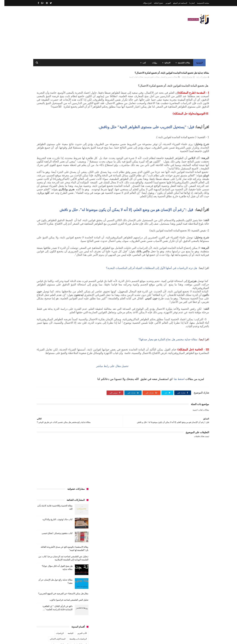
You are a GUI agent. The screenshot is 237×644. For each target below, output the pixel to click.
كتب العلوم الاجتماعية (74, 296)
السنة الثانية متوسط (56, 234)
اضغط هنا (174, 451)
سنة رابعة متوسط (43, 262)
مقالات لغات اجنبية (132, 79)
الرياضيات (55, 217)
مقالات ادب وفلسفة (75, 313)
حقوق (80, 262)
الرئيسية (198, 63)
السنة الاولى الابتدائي (53, 223)
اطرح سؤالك (143, 3)
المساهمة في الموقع (176, 3)
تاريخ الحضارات (43, 251)
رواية (72, 262)
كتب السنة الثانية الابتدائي (51, 285)
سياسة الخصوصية (199, 3)
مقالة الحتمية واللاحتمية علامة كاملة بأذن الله (52, 582)
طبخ (57, 268)
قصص (80, 273)
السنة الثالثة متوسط (56, 229)
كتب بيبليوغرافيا (76, 301)
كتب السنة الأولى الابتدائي (61, 279)
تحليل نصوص (64, 257)
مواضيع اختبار (52, 324)
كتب (143, 63)
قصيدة (71, 273)
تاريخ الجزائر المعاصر (61, 251)
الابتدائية (166, 63)
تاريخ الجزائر (78, 251)
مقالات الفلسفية (183, 63)
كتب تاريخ (62, 301)
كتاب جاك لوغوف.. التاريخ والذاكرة (53, 104)
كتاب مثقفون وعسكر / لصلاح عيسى (53, 117)
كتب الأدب (79, 279)
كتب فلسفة (39, 301)
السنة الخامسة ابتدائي (74, 240)
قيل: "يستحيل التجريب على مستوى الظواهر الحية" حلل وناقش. (142, 139)
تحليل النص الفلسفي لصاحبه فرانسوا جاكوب (65, 184)
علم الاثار (48, 268)
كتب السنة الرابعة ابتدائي (49, 290)
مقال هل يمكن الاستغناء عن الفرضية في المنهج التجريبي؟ (59, 178)
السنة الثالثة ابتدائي (75, 229)
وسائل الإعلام (77, 335)
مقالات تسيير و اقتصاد (165, 79)
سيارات (80, 268)
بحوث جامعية (43, 245)
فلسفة (38, 268)
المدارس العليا (57, 245)
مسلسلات (56, 307)
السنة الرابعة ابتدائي (55, 240)
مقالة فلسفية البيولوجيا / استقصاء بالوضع (54, 623)
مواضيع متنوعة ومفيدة (59, 329)
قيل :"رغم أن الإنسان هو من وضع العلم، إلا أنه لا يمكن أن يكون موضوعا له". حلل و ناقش (149, 245)
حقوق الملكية (154, 3)
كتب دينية (51, 301)
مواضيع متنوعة (77, 329)
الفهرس (164, 3)
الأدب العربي (78, 217)
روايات (154, 63)
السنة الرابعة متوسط (75, 245)
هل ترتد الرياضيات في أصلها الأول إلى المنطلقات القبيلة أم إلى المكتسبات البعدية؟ (148, 322)
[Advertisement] (87, 33)
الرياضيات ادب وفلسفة (74, 223)
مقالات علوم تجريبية (148, 79)
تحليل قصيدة (78, 257)
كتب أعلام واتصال (45, 273)
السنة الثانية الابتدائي (75, 234)
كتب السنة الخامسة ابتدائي (72, 290)
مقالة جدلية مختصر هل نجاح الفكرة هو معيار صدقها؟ (163, 408)
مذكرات (67, 307)
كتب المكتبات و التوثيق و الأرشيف (49, 296)
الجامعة (66, 217)
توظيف (45, 257)
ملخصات (64, 324)
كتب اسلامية (60, 273)
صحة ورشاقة (68, 268)
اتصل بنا (188, 3)
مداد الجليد (154, 639)
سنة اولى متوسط (60, 262)
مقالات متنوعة (77, 324)
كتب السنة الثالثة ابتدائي (73, 285)
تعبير (53, 257)
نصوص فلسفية (42, 329)
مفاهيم (45, 307)
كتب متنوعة (78, 307)
